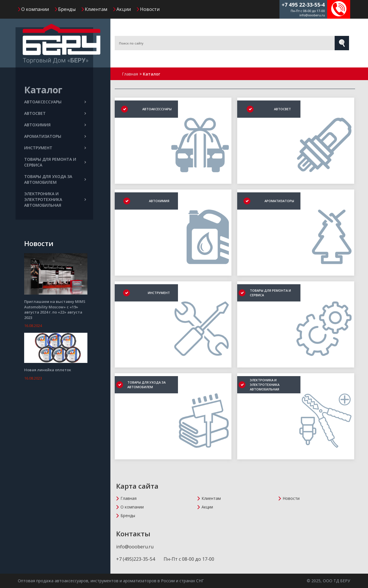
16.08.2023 (33, 378)
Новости (150, 9)
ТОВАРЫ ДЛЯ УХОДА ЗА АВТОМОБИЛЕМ (55, 179)
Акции (124, 9)
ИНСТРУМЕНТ (55, 148)
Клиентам (96, 9)
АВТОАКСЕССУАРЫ (55, 102)
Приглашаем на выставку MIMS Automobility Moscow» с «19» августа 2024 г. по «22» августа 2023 (55, 310)
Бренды (67, 9)
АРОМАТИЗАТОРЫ (55, 136)
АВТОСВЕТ (55, 113)
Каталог (43, 90)
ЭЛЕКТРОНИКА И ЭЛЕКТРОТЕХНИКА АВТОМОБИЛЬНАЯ (55, 199)
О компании (35, 9)
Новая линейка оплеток (48, 370)
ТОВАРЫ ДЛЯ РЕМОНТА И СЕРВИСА (55, 162)
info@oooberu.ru (312, 15)
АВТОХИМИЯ (55, 125)
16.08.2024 (33, 326)
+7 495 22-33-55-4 (303, 5)
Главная (129, 498)
